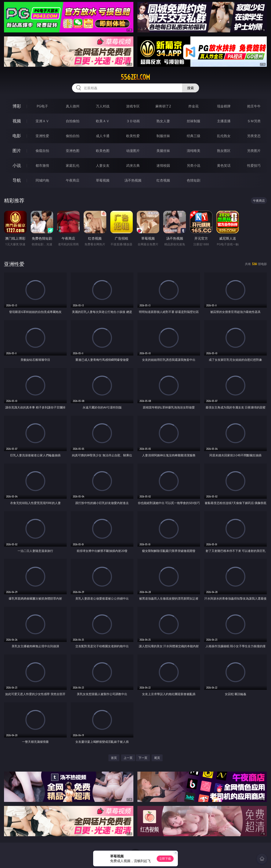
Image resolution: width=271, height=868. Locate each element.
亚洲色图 (73, 151)
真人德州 (73, 106)
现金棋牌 (224, 106)
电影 (17, 136)
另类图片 (254, 151)
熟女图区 (224, 151)
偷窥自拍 (42, 151)
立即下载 (165, 859)
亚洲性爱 (42, 136)
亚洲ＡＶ (42, 121)
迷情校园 (163, 165)
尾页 (157, 758)
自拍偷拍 (73, 121)
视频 (17, 121)
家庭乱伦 (73, 165)
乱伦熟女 (224, 136)
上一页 (128, 758)
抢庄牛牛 (254, 106)
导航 (17, 180)
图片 (17, 151)
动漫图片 (133, 151)
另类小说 (194, 165)
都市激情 (42, 165)
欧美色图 (103, 151)
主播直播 (224, 121)
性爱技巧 (254, 165)
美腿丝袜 (163, 151)
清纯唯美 (194, 151)
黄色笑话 (224, 165)
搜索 (191, 88)
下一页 (143, 758)
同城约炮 (42, 180)
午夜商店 (73, 180)
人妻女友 (103, 165)
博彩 (17, 106)
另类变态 (254, 136)
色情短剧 (194, 180)
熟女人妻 (163, 121)
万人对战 (103, 106)
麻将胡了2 (163, 106)
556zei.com (135, 77)
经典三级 (194, 136)
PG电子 (42, 106)
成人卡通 (103, 136)
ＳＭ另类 (254, 121)
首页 (114, 758)
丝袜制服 (194, 121)
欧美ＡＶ (103, 121)
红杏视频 (163, 180)
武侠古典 (133, 165)
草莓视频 (103, 180)
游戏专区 (133, 106)
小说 (17, 165)
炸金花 (194, 106)
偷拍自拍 (73, 136)
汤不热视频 (133, 180)
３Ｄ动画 (133, 121)
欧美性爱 (133, 136)
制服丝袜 (163, 136)
